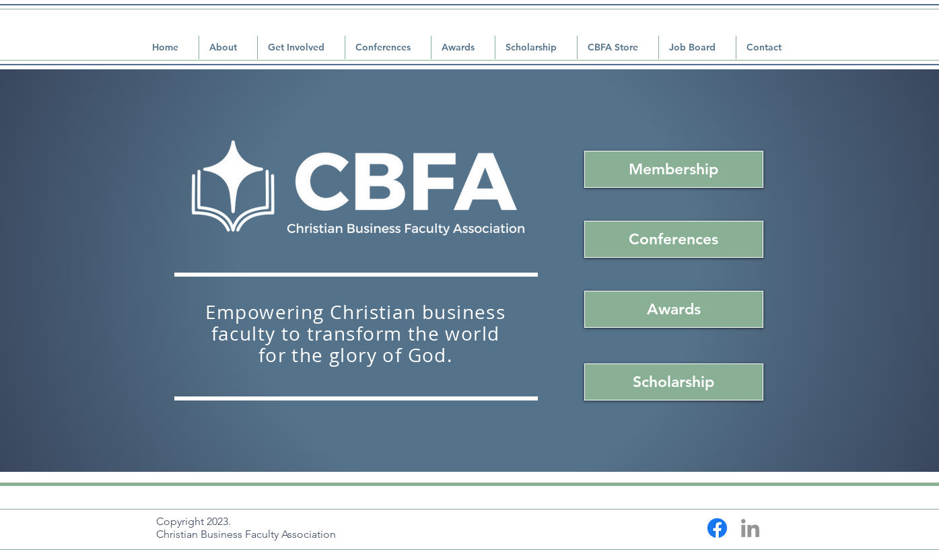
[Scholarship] (674, 382)
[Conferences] (674, 239)
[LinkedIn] (750, 528)
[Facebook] (717, 528)
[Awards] (674, 309)
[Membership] (674, 169)
